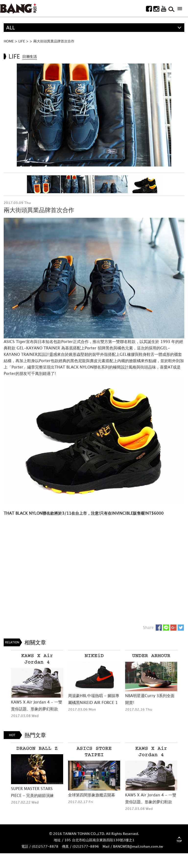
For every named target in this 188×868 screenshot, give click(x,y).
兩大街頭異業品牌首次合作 (54, 41)
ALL (11, 28)
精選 (11, 36)
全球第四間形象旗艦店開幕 (92, 795)
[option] (94, 115)
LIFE (22, 41)
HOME (9, 41)
